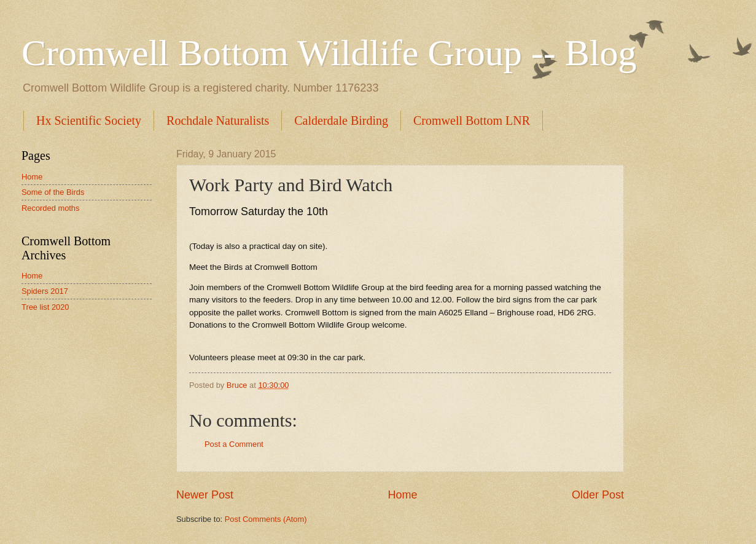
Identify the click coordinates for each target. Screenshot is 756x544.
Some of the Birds (53, 192)
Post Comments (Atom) (266, 519)
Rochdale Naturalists (218, 120)
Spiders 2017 (45, 291)
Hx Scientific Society (89, 120)
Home (402, 495)
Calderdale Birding (341, 120)
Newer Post (205, 495)
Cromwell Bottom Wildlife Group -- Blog (329, 53)
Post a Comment (234, 444)
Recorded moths (50, 208)
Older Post (598, 495)
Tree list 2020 (45, 307)
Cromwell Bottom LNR (472, 120)
